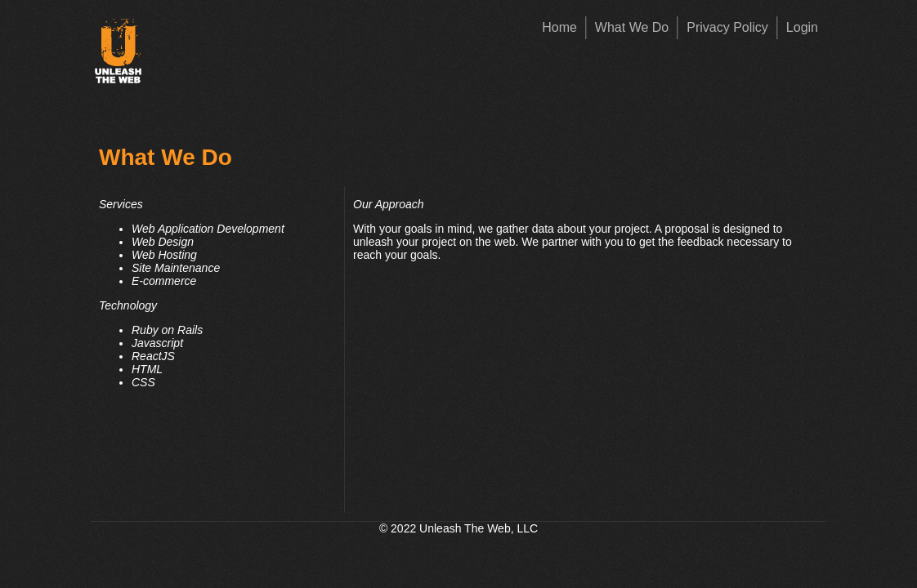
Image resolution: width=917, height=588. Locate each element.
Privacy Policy (727, 27)
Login (802, 27)
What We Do (632, 27)
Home (559, 27)
